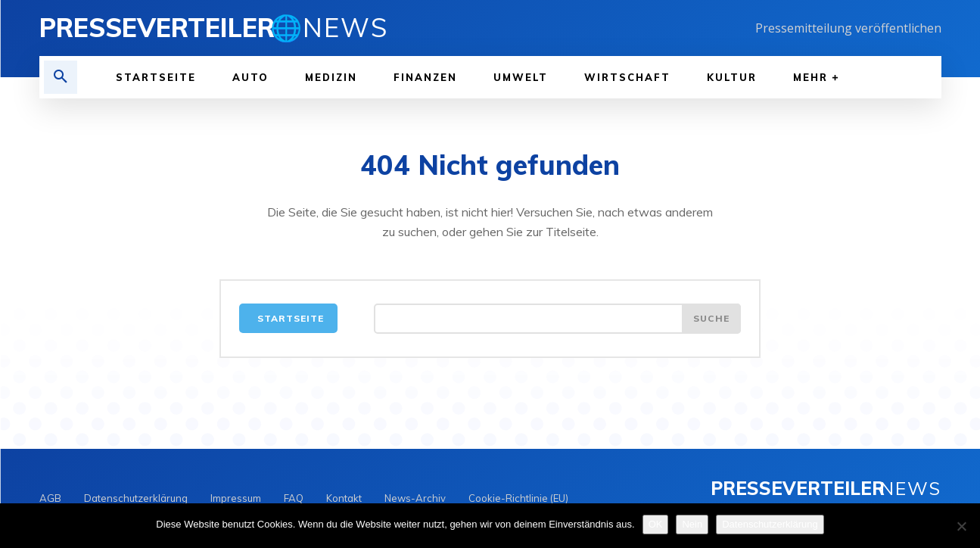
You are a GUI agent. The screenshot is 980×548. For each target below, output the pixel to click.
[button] (61, 77)
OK (656, 524)
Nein (692, 524)
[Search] (711, 319)
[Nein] (961, 526)
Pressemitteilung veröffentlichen (848, 28)
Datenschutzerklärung (770, 524)
